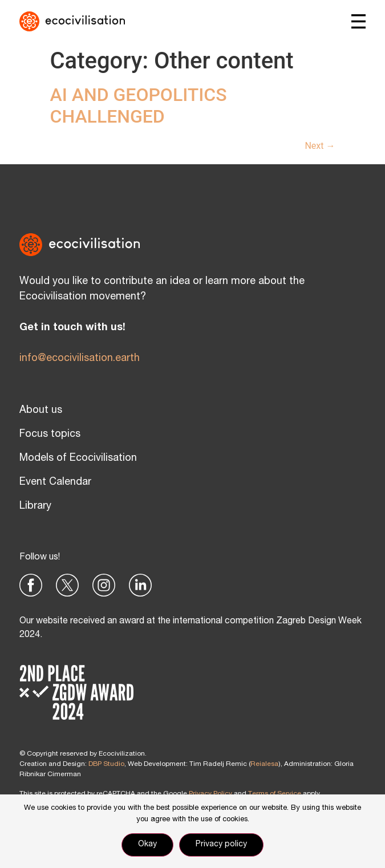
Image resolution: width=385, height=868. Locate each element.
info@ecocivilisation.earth (80, 359)
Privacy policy (221, 845)
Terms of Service (275, 794)
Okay (147, 845)
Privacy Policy (210, 794)
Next (320, 146)
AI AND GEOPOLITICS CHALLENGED (139, 106)
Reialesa (264, 764)
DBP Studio (106, 764)
